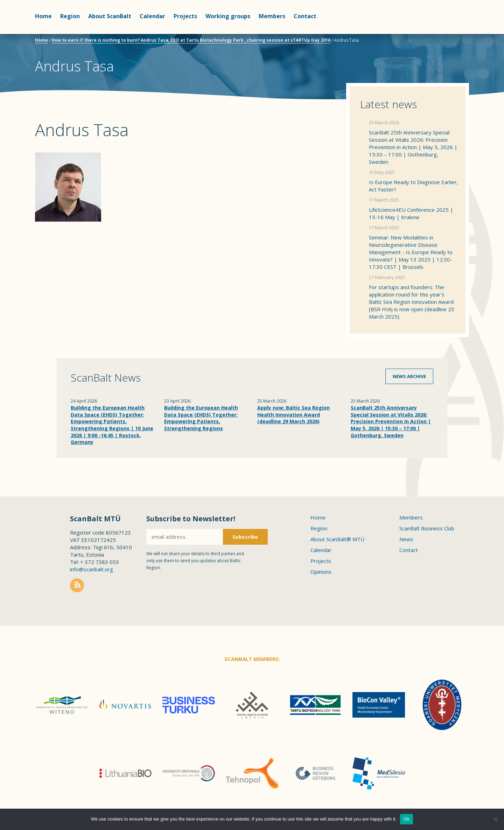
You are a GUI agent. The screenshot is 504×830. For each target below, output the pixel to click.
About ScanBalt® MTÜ (337, 539)
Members (272, 16)
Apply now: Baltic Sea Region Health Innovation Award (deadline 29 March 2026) (293, 414)
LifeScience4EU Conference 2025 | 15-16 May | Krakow (411, 213)
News (406, 539)
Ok (407, 819)
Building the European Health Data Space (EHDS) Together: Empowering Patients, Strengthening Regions (201, 418)
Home (43, 16)
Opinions (321, 572)
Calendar (152, 16)
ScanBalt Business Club (427, 528)
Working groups (228, 16)
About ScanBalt (110, 16)
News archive (409, 376)
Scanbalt (451, 33)
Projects (185, 16)
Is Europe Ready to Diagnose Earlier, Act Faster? (414, 186)
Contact (305, 16)
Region (70, 16)
